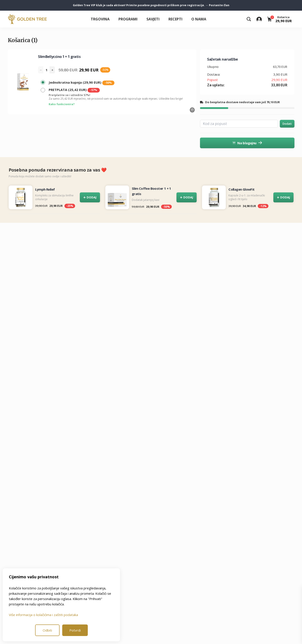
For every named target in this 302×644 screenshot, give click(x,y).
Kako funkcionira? (62, 104)
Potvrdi (75, 630)
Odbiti (47, 630)
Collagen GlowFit (241, 189)
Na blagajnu (247, 143)
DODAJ (90, 197)
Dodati (287, 124)
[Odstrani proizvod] (192, 110)
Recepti (175, 19)
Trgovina (100, 19)
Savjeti (153, 19)
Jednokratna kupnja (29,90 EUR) (82, 83)
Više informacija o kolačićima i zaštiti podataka (43, 615)
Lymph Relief (45, 189)
